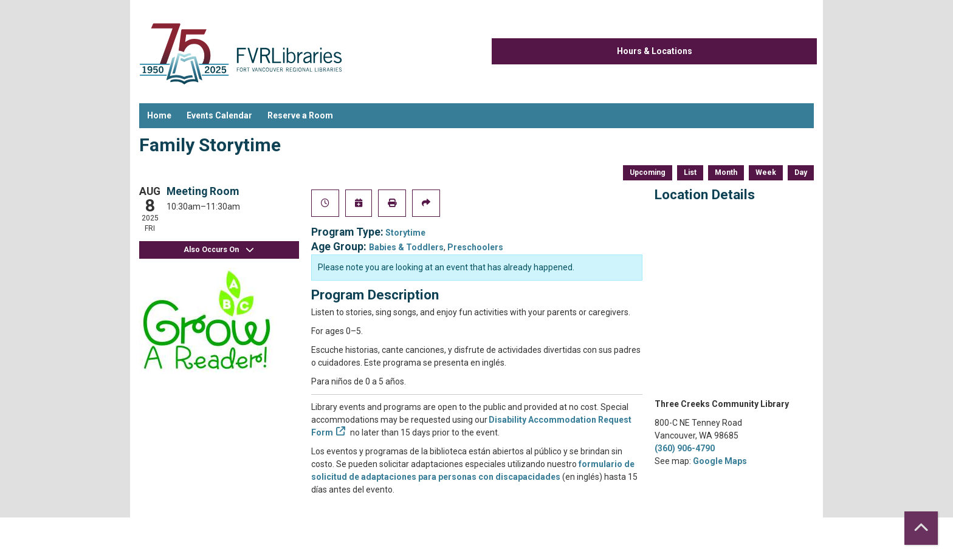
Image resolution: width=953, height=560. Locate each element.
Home (159, 115)
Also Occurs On (219, 250)
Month (726, 172)
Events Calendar (219, 115)
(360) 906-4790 (685, 448)
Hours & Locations (655, 51)
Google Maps (720, 461)
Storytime (405, 233)
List (690, 172)
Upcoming (648, 172)
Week (766, 172)
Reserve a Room (300, 115)
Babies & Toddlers (406, 247)
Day (801, 172)
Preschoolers (475, 247)
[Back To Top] (921, 528)
